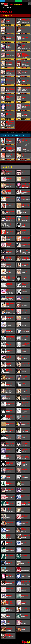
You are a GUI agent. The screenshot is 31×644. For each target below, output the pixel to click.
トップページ (26, 642)
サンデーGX (5, 4)
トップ (2, 8)
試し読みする (8, 25)
